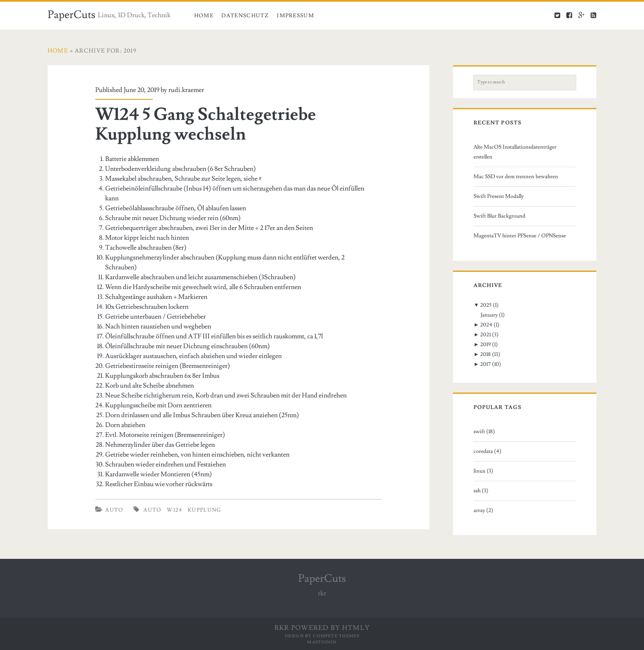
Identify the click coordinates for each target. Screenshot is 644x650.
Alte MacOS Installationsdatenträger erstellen (515, 152)
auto (152, 510)
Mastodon (322, 642)
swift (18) (484, 432)
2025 (486, 305)
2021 (485, 335)
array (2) (483, 510)
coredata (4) (488, 451)
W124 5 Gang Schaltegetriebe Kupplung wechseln (206, 124)
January (489, 315)
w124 (175, 510)
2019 (485, 345)
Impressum (296, 16)
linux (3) (483, 471)
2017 (485, 364)
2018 (485, 354)
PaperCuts (71, 15)
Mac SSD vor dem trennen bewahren (516, 177)
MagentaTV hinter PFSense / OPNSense (520, 236)
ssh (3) (481, 491)
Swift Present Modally (499, 196)
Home (204, 16)
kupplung (205, 510)
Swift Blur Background (499, 216)
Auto (114, 510)
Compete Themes (336, 636)
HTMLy (356, 628)
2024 (486, 325)
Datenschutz (245, 16)
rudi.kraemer (186, 90)
